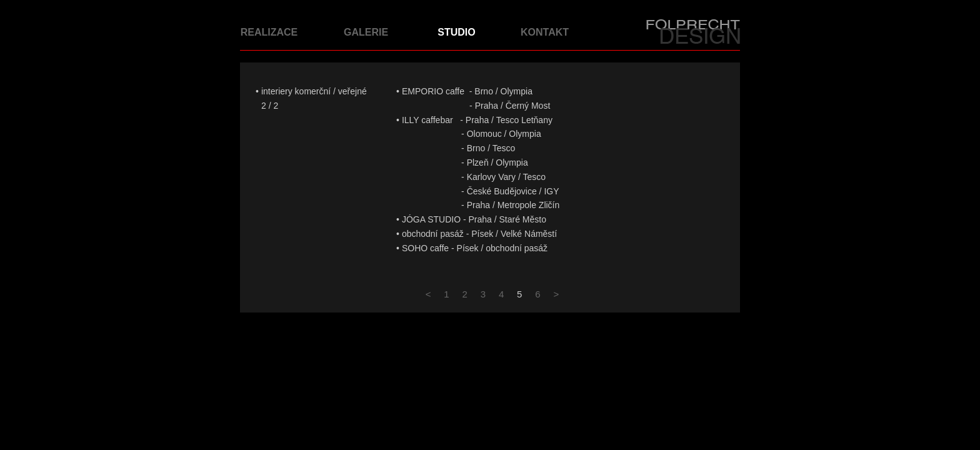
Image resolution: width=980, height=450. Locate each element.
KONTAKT (545, 32)
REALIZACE (269, 32)
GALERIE (366, 32)
